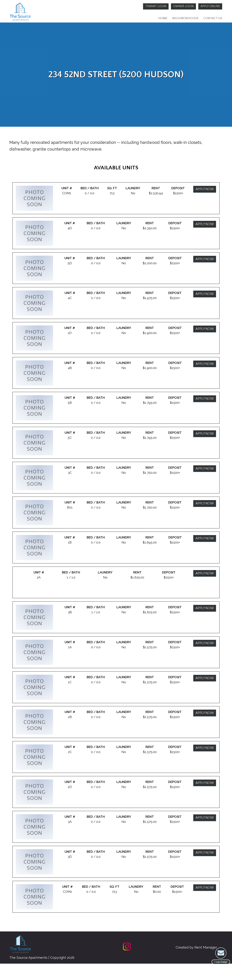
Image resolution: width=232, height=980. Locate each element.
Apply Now (204, 192)
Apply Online (210, 6)
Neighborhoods (184, 19)
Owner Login (181, 6)
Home (161, 19)
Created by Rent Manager (193, 964)
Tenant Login (151, 6)
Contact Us (212, 19)
